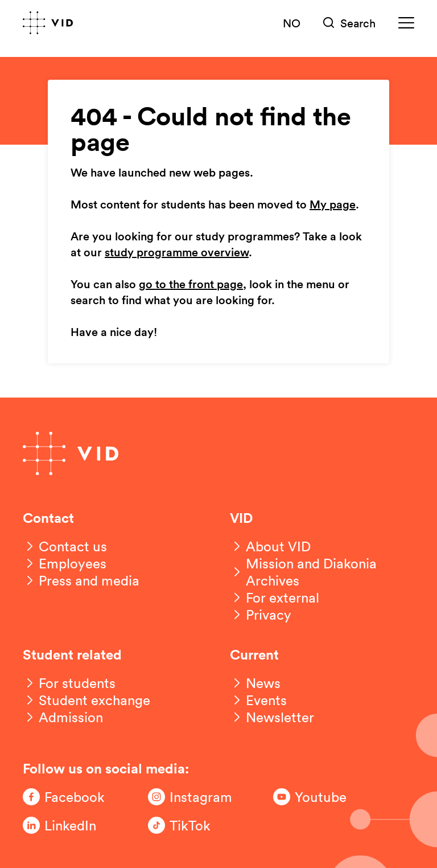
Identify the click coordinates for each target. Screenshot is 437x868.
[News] (255, 683)
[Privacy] (261, 615)
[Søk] (349, 23)
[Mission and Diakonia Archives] (322, 572)
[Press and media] (81, 580)
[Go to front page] (48, 23)
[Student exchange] (86, 700)
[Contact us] (65, 546)
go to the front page (191, 285)
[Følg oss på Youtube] (319, 797)
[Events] (258, 700)
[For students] (69, 683)
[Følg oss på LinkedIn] (68, 825)
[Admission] (63, 717)
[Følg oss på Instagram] (193, 797)
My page (333, 205)
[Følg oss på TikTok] (193, 825)
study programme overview (177, 253)
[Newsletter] (272, 717)
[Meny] (406, 23)
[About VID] (270, 546)
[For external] (275, 597)
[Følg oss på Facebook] (68, 797)
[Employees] (65, 563)
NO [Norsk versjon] (292, 23)
